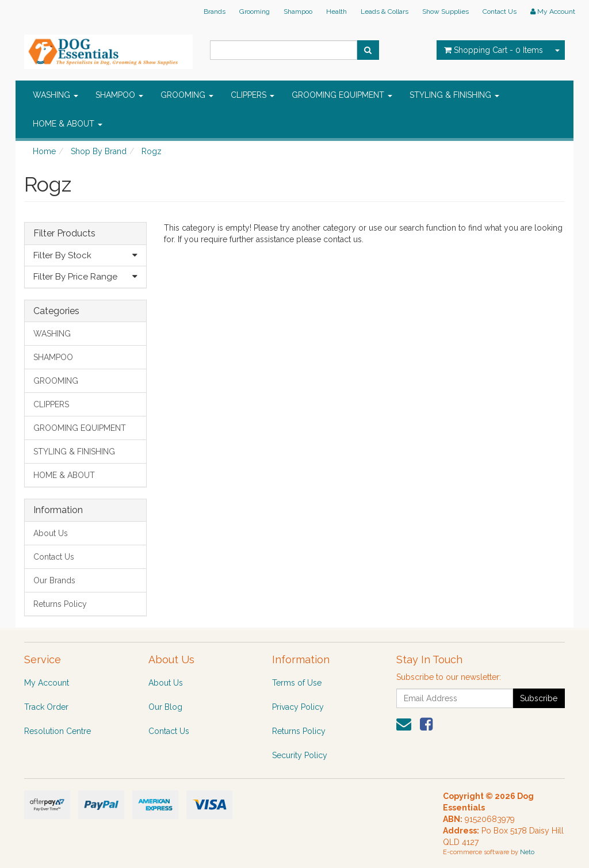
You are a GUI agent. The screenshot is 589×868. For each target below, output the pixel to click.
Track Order (46, 707)
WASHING (56, 95)
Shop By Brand (99, 151)
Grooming (255, 12)
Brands (215, 12)
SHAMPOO (119, 95)
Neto (527, 852)
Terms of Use (297, 683)
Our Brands (54, 580)
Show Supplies (445, 12)
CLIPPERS (253, 95)
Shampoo (298, 12)
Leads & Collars (385, 12)
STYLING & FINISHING (454, 95)
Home (44, 151)
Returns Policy (60, 604)
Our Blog (165, 707)
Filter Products (64, 234)
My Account (47, 683)
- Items (494, 50)
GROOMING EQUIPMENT (342, 95)
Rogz (152, 151)
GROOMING (187, 95)
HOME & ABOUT (68, 124)
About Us (51, 533)
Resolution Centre (58, 731)
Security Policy (300, 755)
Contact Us (500, 12)
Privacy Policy (298, 707)
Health (336, 12)
